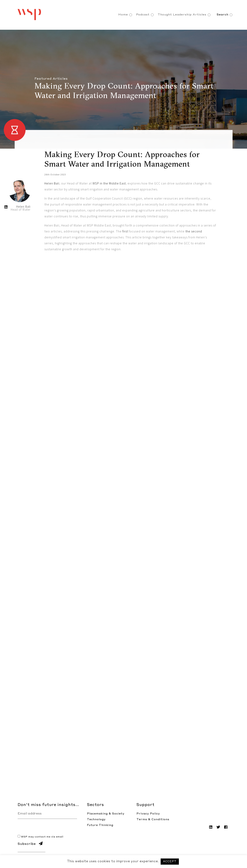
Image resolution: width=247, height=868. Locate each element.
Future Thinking (100, 825)
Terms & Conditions (153, 819)
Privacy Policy (148, 814)
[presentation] (48, 827)
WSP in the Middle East (109, 217)
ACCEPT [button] (170, 862)
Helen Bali (52, 217)
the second (194, 265)
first (126, 265)
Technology (96, 819)
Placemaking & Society (106, 814)
